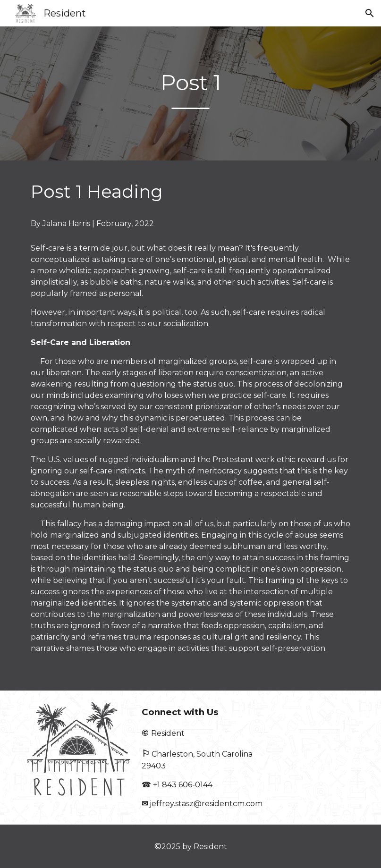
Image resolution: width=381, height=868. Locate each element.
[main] (190, 93)
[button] (370, 13)
